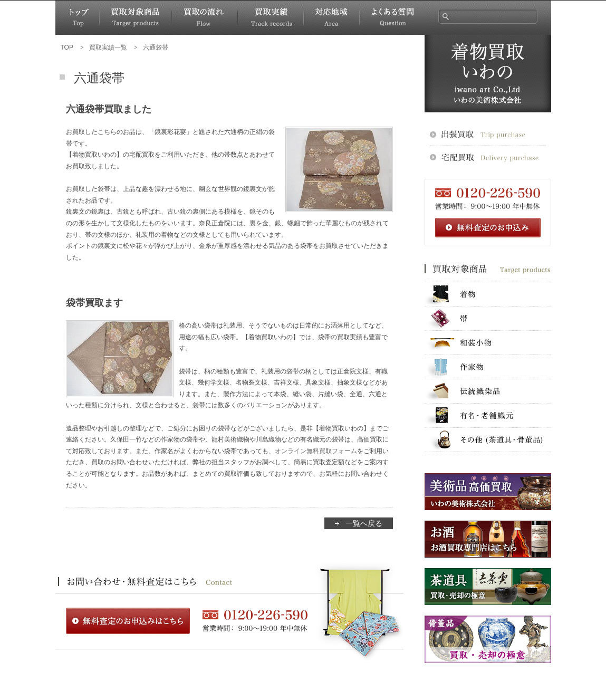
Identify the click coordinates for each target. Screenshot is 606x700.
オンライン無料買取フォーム (316, 451)
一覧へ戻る (364, 523)
